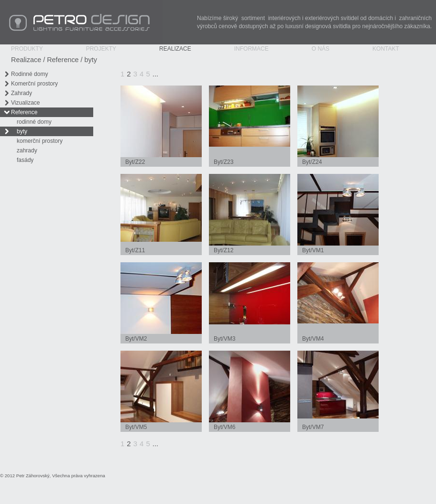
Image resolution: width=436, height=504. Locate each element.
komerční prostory (40, 141)
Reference (63, 60)
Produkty (27, 49)
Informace (251, 49)
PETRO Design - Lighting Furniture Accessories (81, 22)
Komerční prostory (34, 84)
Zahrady (22, 93)
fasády (25, 160)
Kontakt (386, 49)
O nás (321, 49)
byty (91, 60)
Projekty (101, 49)
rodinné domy (34, 122)
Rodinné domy (29, 74)
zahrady (27, 150)
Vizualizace (25, 103)
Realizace (175, 49)
